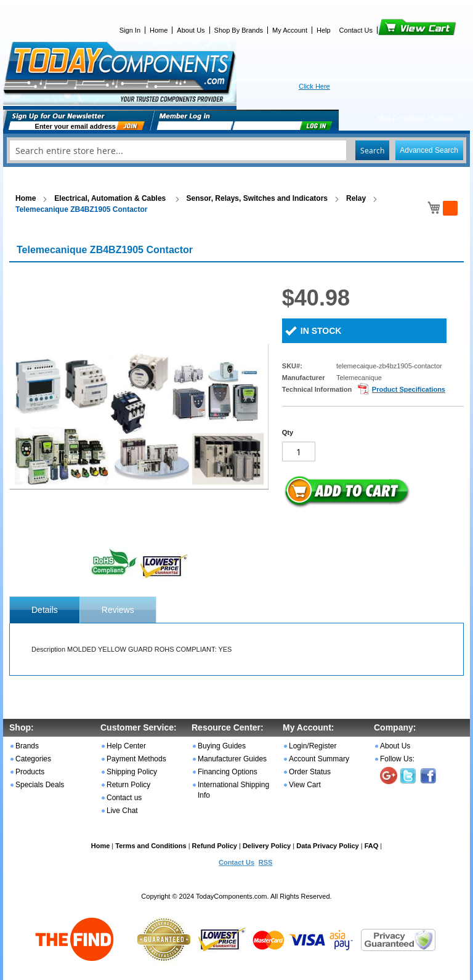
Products (30, 772)
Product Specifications (409, 389)
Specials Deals (40, 785)
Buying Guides (222, 746)
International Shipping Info (233, 790)
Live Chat (122, 811)
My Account (290, 30)
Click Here (314, 86)
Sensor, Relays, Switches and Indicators (257, 198)
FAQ (372, 846)
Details (45, 610)
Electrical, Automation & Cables (111, 198)
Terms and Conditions (151, 846)
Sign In (130, 30)
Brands (27, 746)
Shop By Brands (239, 30)
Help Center (126, 746)
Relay (356, 198)
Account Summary (319, 759)
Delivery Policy (267, 846)
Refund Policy (215, 846)
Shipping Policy (132, 772)
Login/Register (313, 746)
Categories (33, 759)
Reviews (118, 610)
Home (159, 30)
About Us (191, 30)
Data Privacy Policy (328, 846)
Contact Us (356, 30)
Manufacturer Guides (232, 759)
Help (324, 30)
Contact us (124, 798)
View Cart (396, 30)
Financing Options (228, 772)
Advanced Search (429, 150)
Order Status (310, 772)
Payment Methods (136, 759)
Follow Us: (397, 759)
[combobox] (236, 150)
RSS (266, 862)
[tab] (45, 610)
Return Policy (128, 785)
